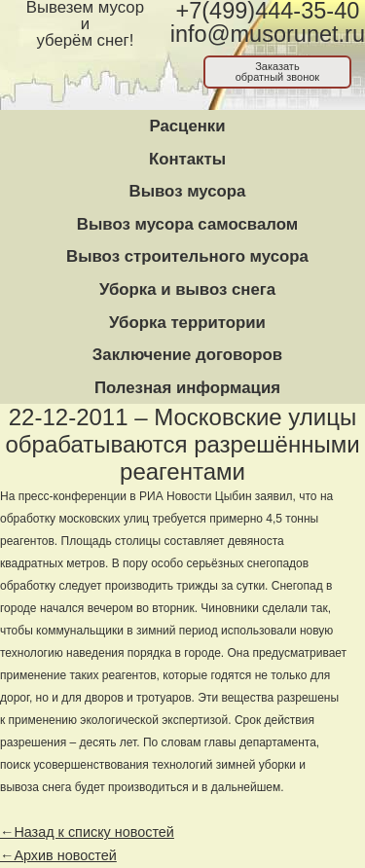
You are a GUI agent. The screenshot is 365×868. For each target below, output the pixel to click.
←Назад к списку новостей (87, 832)
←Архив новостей (58, 855)
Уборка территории (187, 323)
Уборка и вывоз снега (187, 289)
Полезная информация (187, 388)
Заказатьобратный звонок (278, 72)
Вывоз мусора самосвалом (187, 224)
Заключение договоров (187, 355)
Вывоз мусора (188, 191)
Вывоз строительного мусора (187, 256)
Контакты (187, 159)
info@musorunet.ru (268, 34)
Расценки (187, 126)
